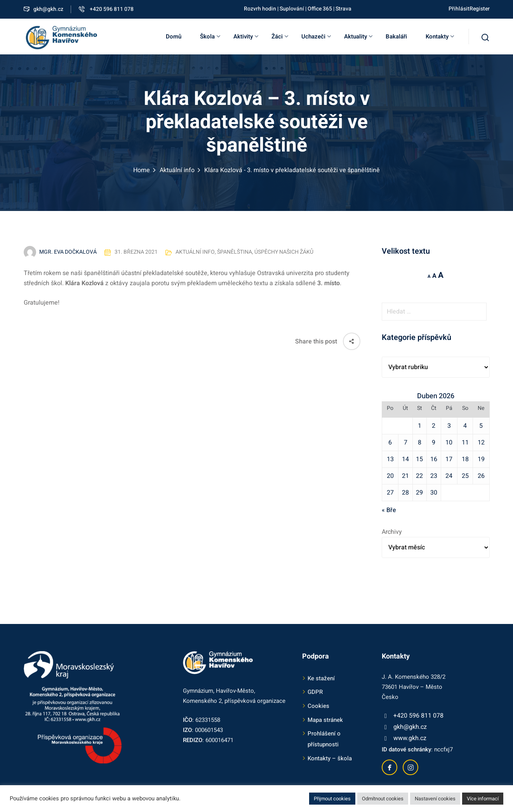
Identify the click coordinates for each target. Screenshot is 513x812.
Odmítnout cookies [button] (383, 799)
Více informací (483, 799)
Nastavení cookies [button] (435, 799)
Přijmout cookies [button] (332, 799)
